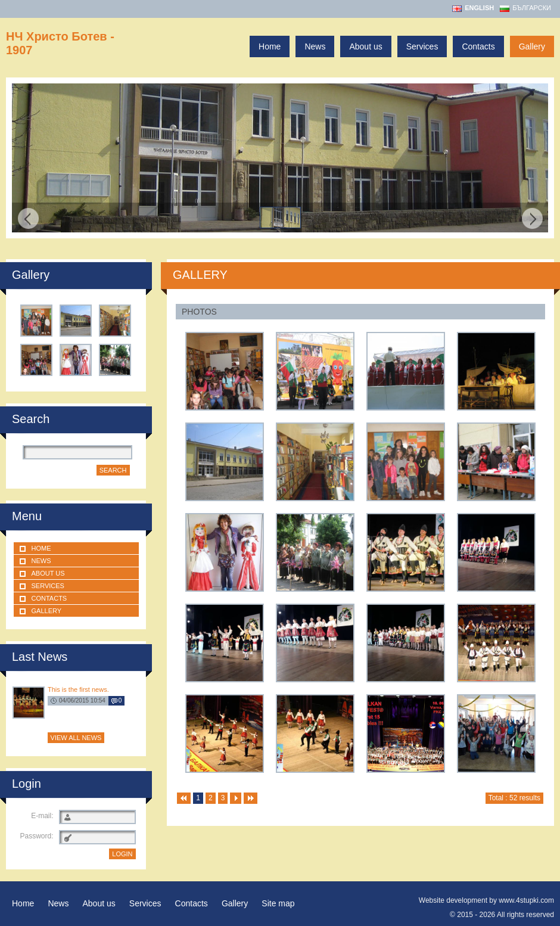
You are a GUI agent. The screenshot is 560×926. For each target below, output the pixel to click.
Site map (278, 903)
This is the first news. (78, 689)
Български (532, 8)
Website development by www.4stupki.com (486, 900)
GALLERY (200, 275)
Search (113, 470)
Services (422, 46)
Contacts (478, 46)
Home (270, 46)
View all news (76, 738)
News (315, 46)
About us (365, 46)
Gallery (532, 46)
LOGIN (122, 854)
